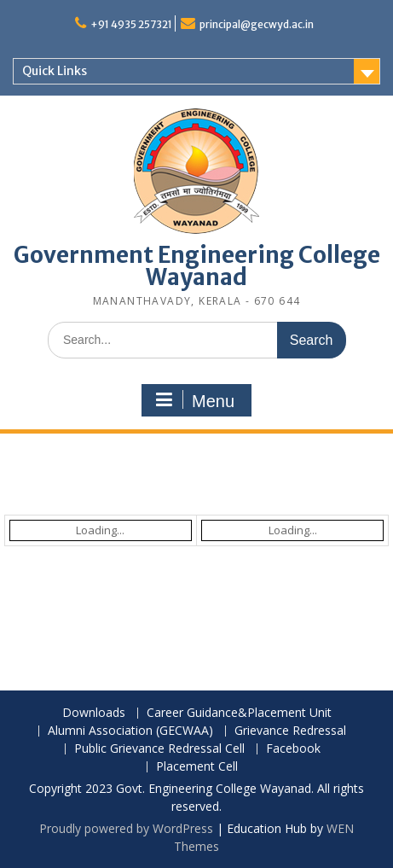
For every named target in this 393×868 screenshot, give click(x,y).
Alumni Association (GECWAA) (130, 731)
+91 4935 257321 (131, 24)
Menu (194, 400)
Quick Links (55, 71)
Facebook (293, 749)
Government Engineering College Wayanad (197, 266)
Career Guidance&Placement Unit (239, 713)
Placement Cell (197, 767)
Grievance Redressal (290, 731)
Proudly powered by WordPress (126, 828)
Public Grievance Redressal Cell (159, 749)
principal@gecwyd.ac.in (257, 24)
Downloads (94, 713)
